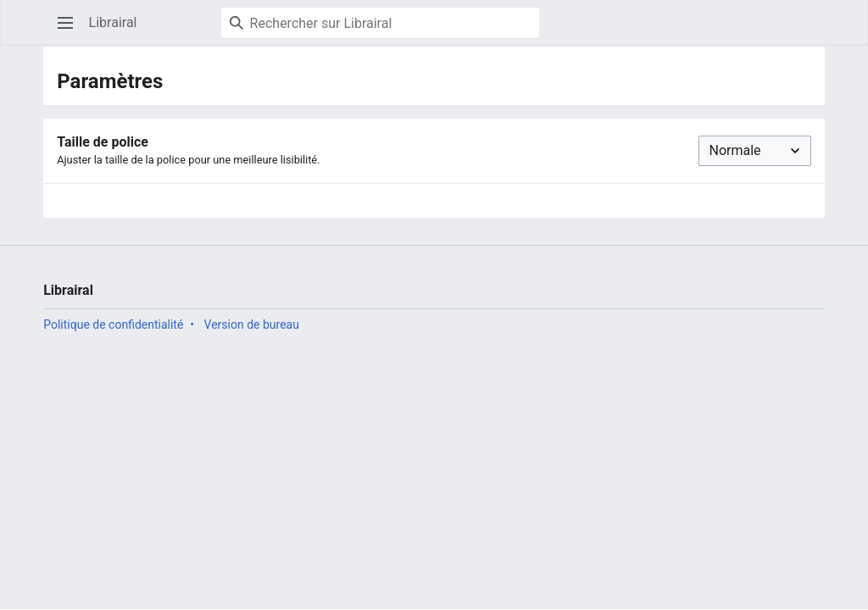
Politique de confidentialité (113, 324)
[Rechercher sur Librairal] (380, 23)
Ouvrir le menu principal (71, 31)
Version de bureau (252, 324)
